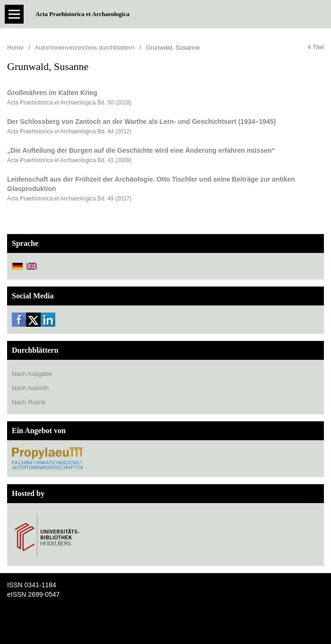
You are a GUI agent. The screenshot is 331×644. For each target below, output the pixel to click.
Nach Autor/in (30, 388)
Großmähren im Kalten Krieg (52, 93)
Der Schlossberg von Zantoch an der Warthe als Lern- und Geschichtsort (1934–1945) (141, 122)
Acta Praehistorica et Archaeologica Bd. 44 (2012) (69, 131)
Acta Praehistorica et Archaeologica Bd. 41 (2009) (69, 160)
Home (15, 48)
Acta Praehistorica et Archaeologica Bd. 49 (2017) (69, 199)
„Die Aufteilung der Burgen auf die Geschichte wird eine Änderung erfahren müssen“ (141, 150)
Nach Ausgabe (32, 374)
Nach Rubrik (29, 402)
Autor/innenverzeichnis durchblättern (85, 48)
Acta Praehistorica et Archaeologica (83, 14)
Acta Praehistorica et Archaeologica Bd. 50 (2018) (69, 103)
